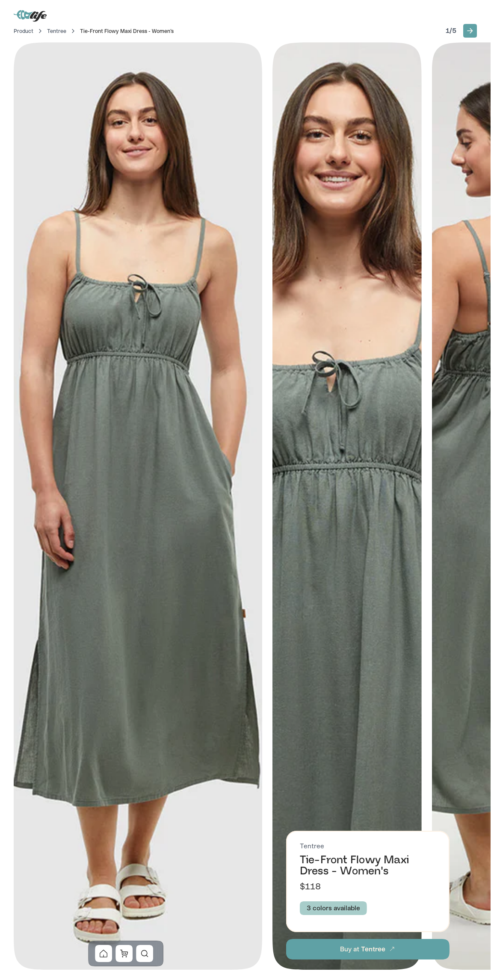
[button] (470, 31)
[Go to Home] (31, 15)
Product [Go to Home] (24, 31)
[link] (104, 953)
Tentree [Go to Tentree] (57, 31)
